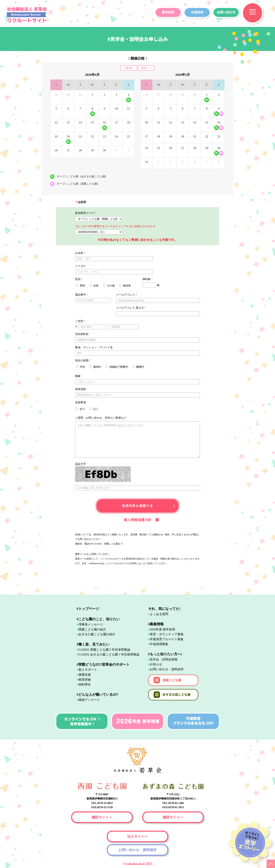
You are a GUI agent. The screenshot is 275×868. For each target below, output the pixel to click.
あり (81, 409)
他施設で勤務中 (117, 367)
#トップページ (88, 609)
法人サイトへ (137, 836)
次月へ (145, 68)
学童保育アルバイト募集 (167, 639)
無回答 (125, 286)
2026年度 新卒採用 (162, 629)
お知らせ (156, 664)
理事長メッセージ (91, 624)
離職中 (138, 367)
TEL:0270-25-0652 (102, 803)
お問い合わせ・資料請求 (167, 669)
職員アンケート (89, 700)
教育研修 (85, 680)
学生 (81, 367)
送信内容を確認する (137, 506)
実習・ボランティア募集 (167, 634)
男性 (81, 286)
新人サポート (88, 670)
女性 (94, 286)
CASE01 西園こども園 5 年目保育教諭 (104, 650)
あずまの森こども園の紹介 (97, 634)
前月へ (130, 68)
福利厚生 (85, 684)
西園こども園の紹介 (92, 629)
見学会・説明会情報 (164, 659)
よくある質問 (159, 614)
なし (94, 409)
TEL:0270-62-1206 (173, 803)
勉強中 (95, 367)
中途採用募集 (159, 644)
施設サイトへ (102, 817)
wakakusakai (135, 864)
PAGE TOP (271, 864)
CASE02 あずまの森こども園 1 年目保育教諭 (109, 654)
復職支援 (85, 675)
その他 (109, 286)
